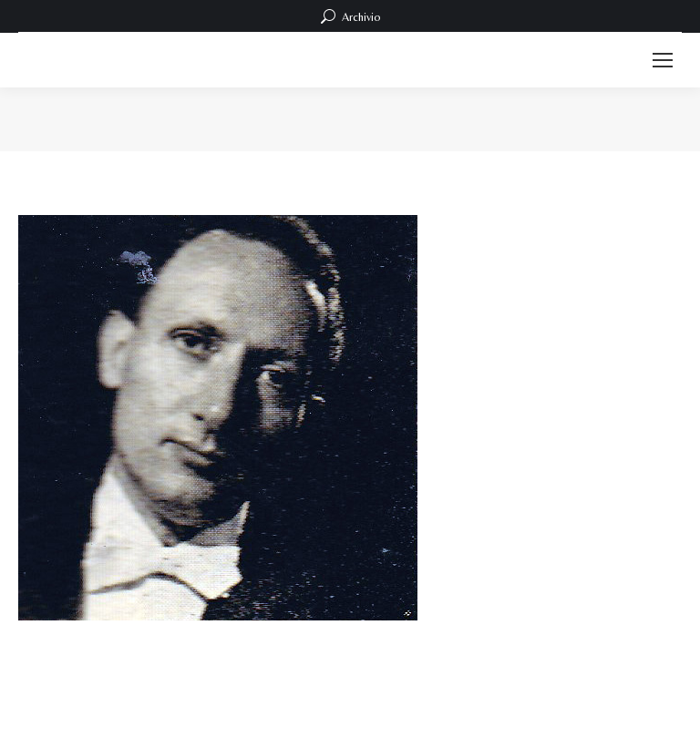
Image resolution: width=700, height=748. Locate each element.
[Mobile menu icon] (663, 60)
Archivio (350, 16)
